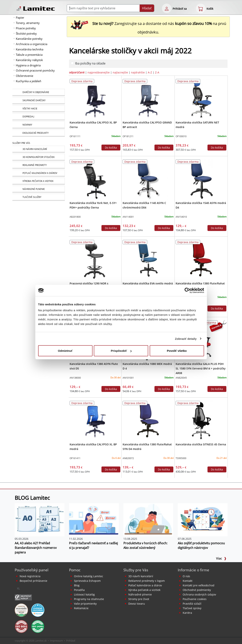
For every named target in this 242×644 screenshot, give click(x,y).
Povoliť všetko (177, 351)
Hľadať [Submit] (147, 8)
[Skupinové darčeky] (39, 101)
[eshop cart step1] (201, 8)
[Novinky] (39, 125)
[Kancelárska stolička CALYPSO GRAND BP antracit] (148, 99)
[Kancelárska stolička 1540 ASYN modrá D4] (201, 179)
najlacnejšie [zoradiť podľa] (120, 72)
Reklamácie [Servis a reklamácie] (81, 608)
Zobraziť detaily (186, 339)
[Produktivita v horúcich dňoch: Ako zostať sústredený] (148, 519)
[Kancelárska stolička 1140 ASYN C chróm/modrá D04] (148, 179)
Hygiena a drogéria (28, 65)
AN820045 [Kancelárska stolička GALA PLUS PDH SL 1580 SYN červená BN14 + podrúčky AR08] (181, 378)
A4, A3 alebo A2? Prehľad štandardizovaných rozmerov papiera (36, 548)
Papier (20, 18)
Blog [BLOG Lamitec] (77, 585)
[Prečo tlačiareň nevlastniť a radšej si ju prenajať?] (94, 519)
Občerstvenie (25, 76)
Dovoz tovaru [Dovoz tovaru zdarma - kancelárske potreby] (137, 604)
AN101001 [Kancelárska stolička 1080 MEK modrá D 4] (128, 378)
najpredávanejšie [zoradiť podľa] (99, 72)
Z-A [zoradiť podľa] (157, 72)
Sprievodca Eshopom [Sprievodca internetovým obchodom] (87, 581)
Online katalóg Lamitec (89, 576)
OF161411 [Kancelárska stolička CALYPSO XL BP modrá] (75, 458)
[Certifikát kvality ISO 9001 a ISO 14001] (21, 626)
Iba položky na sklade (90, 63)
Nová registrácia (30, 576)
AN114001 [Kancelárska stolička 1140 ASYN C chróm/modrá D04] (128, 217)
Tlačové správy (192, 608)
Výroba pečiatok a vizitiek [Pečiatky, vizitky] (144, 590)
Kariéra (187, 613)
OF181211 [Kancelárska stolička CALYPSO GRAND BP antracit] (128, 136)
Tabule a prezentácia (29, 55)
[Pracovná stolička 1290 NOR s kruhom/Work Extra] (95, 260)
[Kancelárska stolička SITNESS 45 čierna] (201, 420)
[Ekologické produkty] (39, 133)
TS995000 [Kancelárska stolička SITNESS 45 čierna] (181, 458)
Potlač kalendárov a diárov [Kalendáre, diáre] (145, 585)
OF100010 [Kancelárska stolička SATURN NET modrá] (181, 136)
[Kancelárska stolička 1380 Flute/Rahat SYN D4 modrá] (148, 420)
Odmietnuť (65, 351)
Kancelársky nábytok (29, 60)
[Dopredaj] (39, 117)
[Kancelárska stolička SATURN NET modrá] (201, 99)
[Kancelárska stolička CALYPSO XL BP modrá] (95, 420)
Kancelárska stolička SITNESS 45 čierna (201, 444)
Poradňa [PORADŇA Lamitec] (79, 590)
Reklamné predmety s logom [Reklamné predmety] (147, 581)
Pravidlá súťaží (192, 604)
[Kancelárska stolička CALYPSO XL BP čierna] (95, 99)
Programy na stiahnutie (89, 599)
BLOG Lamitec (32, 498)
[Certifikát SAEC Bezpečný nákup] (23, 597)
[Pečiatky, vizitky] (39, 181)
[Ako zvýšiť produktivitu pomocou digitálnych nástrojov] (203, 519)
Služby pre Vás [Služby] (21, 143)
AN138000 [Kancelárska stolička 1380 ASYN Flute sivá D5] (75, 378)
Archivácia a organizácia (32, 44)
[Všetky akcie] (39, 109)
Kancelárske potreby (29, 39)
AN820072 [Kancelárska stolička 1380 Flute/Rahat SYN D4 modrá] (128, 458)
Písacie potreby (26, 28)
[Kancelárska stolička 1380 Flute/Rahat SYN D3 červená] (201, 260)
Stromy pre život (139, 599)
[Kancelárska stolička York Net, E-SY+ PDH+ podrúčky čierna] (95, 179)
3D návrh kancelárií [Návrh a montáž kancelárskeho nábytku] (141, 576)
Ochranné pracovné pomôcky (35, 70)
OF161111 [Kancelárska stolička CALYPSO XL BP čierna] (75, 136)
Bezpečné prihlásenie (33, 581)
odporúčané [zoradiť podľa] (77, 72)
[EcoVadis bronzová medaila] (21, 610)
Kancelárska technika (30, 49)
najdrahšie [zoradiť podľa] (138, 72)
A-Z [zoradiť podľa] (150, 72)
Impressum (56, 641)
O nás (186, 576)
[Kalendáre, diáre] (39, 173)
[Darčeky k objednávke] (39, 92)
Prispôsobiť (121, 351)
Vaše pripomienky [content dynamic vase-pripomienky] (85, 604)
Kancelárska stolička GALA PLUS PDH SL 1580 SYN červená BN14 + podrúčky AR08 (201, 368)
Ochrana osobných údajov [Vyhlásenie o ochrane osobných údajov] (199, 594)
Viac (221, 558)
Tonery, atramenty (28, 23)
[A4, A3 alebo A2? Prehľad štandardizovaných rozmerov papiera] (40, 519)
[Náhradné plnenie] (39, 189)
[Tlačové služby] (39, 197)
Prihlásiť (71, 641)
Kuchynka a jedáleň (29, 81)
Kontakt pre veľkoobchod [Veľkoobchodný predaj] (199, 585)
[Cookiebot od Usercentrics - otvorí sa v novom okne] (187, 290)
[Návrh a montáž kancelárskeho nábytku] (39, 149)
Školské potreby (26, 33)
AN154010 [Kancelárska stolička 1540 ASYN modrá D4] (181, 217)
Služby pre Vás (136, 570)
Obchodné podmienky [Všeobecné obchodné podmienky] (197, 590)
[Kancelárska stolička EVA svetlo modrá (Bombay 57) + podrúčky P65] (148, 260)
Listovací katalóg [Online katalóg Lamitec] (84, 594)
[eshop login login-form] (167, 8)
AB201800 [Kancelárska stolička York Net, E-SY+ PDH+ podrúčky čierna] (75, 217)
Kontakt (188, 581)
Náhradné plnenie (140, 594)
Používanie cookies (195, 599)
